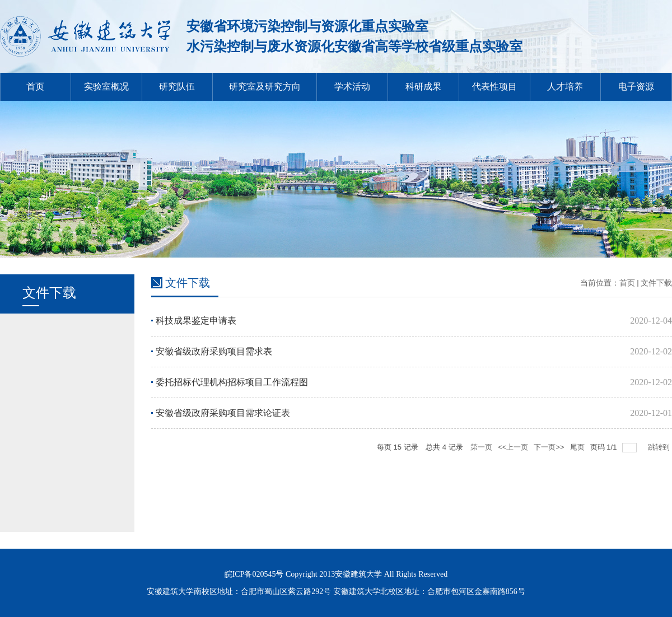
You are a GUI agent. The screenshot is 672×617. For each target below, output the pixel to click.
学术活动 (352, 87)
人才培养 (565, 87)
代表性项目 (494, 87)
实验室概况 (106, 87)
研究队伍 (177, 87)
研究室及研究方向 (265, 87)
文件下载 (656, 283)
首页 (35, 87)
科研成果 (423, 87)
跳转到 (660, 447)
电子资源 (636, 87)
